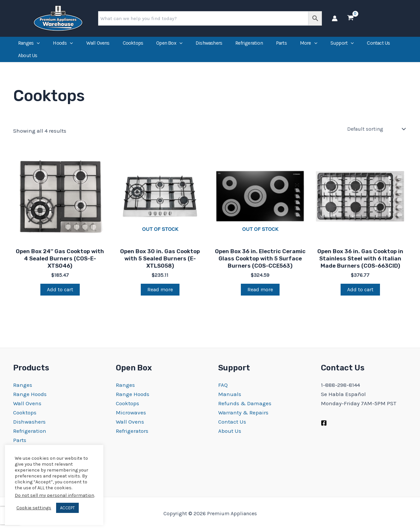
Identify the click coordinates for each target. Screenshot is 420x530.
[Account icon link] (335, 18)
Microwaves (131, 412)
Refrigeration (249, 45)
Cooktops (133, 45)
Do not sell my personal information (54, 495)
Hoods (63, 45)
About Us (28, 61)
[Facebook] (324, 423)
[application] (37, 45)
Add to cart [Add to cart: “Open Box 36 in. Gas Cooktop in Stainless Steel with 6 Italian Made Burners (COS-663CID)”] (360, 297)
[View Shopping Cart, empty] (350, 18)
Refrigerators (132, 431)
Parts (281, 45)
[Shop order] (377, 137)
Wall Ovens (98, 45)
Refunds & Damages (245, 403)
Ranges (29, 45)
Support (342, 45)
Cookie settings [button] (34, 508)
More (309, 45)
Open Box (169, 45)
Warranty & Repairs (243, 412)
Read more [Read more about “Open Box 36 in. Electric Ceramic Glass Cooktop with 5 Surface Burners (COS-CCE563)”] (260, 297)
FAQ (223, 385)
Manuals (230, 394)
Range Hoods (30, 394)
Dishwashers (209, 45)
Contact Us (378, 45)
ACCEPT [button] (67, 508)
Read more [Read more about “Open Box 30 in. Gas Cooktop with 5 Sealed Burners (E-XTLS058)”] (160, 297)
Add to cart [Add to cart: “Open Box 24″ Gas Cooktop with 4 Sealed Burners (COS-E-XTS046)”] (60, 297)
